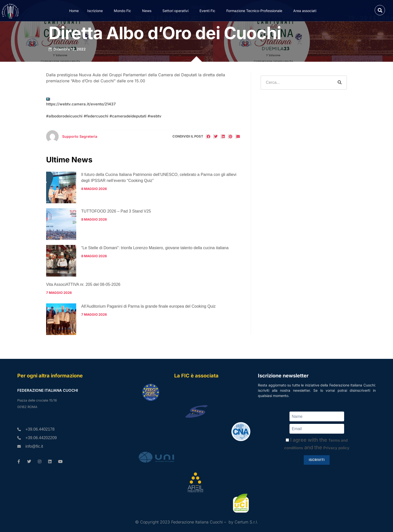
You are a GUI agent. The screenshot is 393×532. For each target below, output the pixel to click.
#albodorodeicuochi (64, 116)
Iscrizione (96, 11)
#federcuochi (96, 116)
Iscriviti (317, 460)
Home (74, 11)
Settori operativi (177, 11)
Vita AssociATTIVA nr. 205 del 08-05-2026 (83, 284)
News (148, 11)
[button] (380, 10)
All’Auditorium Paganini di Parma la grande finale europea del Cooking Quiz (148, 306)
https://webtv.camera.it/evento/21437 (81, 104)
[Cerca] (340, 83)
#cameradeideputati (128, 116)
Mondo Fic (124, 11)
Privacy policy (336, 448)
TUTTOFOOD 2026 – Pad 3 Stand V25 (116, 211)
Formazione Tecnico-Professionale (256, 11)
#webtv (155, 116)
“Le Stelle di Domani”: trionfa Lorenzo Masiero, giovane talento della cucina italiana (155, 248)
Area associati (306, 11)
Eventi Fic (209, 11)
